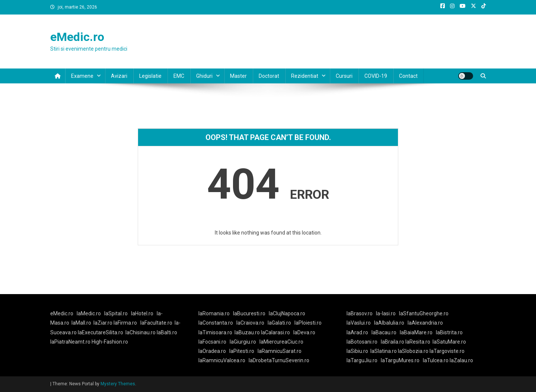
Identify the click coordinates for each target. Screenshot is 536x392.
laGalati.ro (279, 323)
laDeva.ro (304, 332)
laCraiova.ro (250, 323)
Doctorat (269, 76)
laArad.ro (357, 332)
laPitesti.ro (242, 351)
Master (238, 76)
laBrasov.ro (360, 313)
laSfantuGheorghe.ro (424, 313)
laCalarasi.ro (275, 332)
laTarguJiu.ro (364, 360)
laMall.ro (81, 323)
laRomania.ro (214, 313)
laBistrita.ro (449, 332)
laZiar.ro (103, 323)
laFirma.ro (125, 323)
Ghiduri (204, 76)
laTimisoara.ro (215, 332)
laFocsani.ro (212, 342)
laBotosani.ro (362, 342)
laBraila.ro (393, 342)
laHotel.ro (142, 313)
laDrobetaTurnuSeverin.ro (279, 360)
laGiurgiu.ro (245, 342)
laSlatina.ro (384, 351)
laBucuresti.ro (249, 313)
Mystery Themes (118, 384)
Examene (82, 76)
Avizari (119, 76)
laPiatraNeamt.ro (70, 342)
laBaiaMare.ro (416, 332)
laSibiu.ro (357, 351)
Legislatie (150, 76)
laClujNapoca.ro (287, 313)
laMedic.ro (89, 313)
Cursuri (344, 76)
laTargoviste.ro (447, 351)
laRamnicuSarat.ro (280, 351)
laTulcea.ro (436, 360)
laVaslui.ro (360, 323)
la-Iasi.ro (386, 313)
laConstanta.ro (216, 323)
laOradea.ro (212, 351)
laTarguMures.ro (400, 360)
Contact (408, 76)
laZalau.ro (461, 360)
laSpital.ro (116, 313)
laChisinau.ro (141, 332)
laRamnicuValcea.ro (222, 360)
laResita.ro (418, 342)
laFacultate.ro (156, 323)
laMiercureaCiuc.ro (281, 342)
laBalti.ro (167, 332)
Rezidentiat (305, 76)
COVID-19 (376, 76)
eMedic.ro (77, 37)
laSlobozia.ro (413, 351)
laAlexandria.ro (425, 323)
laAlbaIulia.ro (389, 323)
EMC (179, 76)
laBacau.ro (384, 332)
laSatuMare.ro (449, 342)
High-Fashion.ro (110, 342)
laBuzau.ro (248, 332)
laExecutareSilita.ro (100, 332)
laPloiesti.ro (308, 323)
